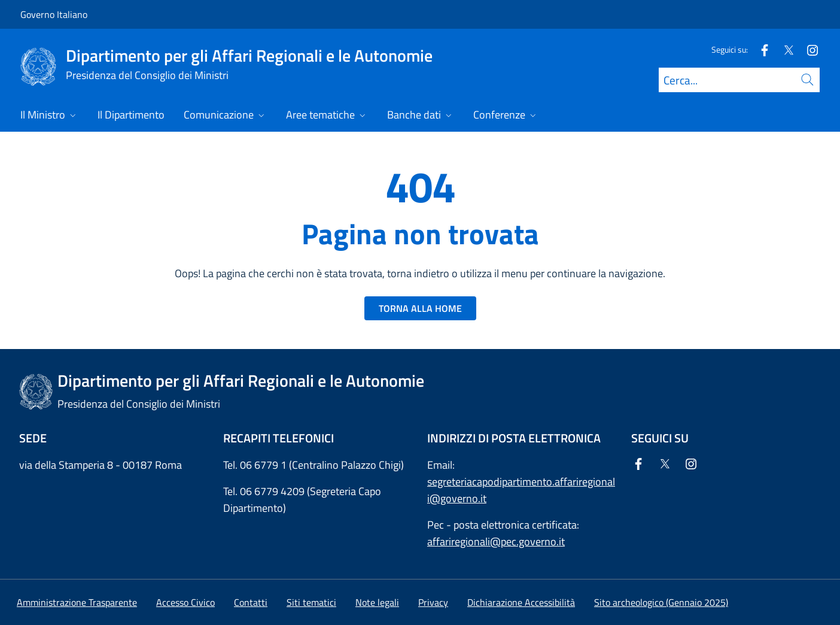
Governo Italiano (54, 14)
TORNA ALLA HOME (420, 308)
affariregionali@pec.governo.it (496, 541)
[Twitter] (784, 49)
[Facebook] (760, 49)
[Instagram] (808, 49)
